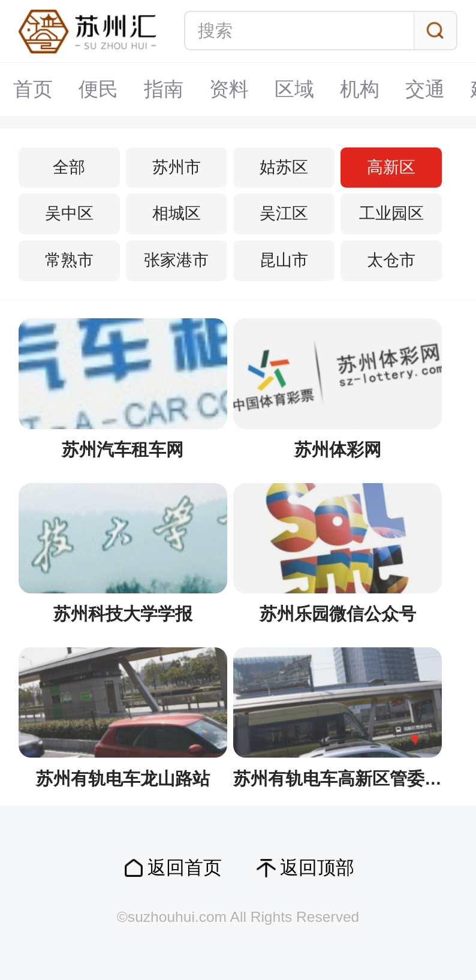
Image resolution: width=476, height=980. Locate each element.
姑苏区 (284, 167)
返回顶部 (317, 868)
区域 (294, 89)
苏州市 (177, 167)
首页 (33, 89)
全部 (69, 167)
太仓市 (391, 260)
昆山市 (284, 260)
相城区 (177, 213)
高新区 (391, 167)
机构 (360, 89)
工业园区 (391, 213)
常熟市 (69, 260)
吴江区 (284, 213)
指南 (164, 89)
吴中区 (69, 213)
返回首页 (185, 868)
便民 (98, 89)
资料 (229, 89)
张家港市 (176, 260)
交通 (425, 89)
